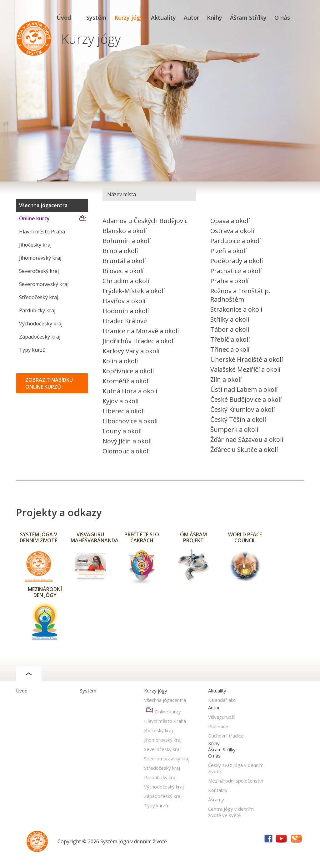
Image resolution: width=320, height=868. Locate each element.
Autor (191, 18)
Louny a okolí (122, 431)
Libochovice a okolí (130, 421)
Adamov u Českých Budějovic (145, 221)
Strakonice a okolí (236, 309)
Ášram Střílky (248, 18)
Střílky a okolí (230, 319)
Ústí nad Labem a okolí (244, 389)
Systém (96, 18)
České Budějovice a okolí (246, 399)
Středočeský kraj (39, 297)
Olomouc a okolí (126, 451)
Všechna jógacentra (43, 205)
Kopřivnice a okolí (128, 371)
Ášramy (216, 799)
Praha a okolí (229, 281)
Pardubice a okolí (235, 241)
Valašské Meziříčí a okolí (245, 369)
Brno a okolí (120, 251)
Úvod (64, 18)
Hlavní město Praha (42, 232)
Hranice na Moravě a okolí (141, 331)
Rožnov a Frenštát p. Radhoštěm (240, 295)
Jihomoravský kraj (40, 258)
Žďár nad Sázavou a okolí (247, 439)
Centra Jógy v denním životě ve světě (231, 812)
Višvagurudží (221, 717)
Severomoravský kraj (44, 284)
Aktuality (163, 18)
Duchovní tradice (226, 736)
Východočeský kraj (41, 324)
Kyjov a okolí (120, 401)
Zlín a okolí (226, 379)
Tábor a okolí (230, 329)
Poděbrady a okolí (237, 261)
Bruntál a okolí (124, 261)
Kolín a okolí (120, 361)
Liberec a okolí (124, 411)
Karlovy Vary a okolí (131, 351)
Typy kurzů (32, 350)
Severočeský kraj (39, 271)
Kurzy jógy (129, 18)
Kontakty (218, 790)
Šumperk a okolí (234, 429)
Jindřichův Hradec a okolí (139, 341)
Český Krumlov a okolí (242, 409)
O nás (282, 18)
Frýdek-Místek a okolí (134, 291)
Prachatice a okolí (236, 271)
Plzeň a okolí (228, 251)
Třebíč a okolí (230, 339)
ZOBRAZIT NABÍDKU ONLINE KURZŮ (49, 383)
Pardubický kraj (37, 310)
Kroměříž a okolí (126, 381)
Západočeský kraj (40, 337)
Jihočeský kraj (35, 245)
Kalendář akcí (222, 700)
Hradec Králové (125, 321)
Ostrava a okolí (232, 231)
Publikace (218, 726)
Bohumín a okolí (127, 241)
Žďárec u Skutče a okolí (244, 449)
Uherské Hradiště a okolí (247, 359)
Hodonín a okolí (126, 311)
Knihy (215, 18)
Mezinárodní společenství (235, 781)
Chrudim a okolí (126, 281)
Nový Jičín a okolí (127, 441)
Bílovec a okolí (123, 271)
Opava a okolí (230, 221)
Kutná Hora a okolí (130, 391)
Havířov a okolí (124, 301)
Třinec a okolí (230, 349)
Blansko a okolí (125, 231)
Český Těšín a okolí (238, 419)
